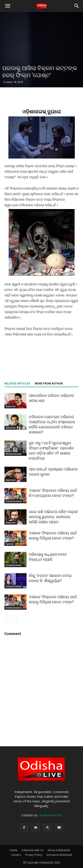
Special (10, 544)
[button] (8, 6)
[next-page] (14, 618)
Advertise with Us (33, 850)
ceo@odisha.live (50, 815)
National (11, 406)
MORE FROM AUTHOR (49, 384)
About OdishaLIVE (59, 850)
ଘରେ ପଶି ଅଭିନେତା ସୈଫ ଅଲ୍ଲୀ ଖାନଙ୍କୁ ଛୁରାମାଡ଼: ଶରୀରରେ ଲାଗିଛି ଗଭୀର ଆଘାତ (53, 517)
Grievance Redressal (59, 855)
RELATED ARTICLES (17, 384)
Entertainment (14, 501)
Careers (16, 855)
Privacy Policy (34, 855)
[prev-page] (7, 618)
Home (14, 850)
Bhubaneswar (14, 454)
